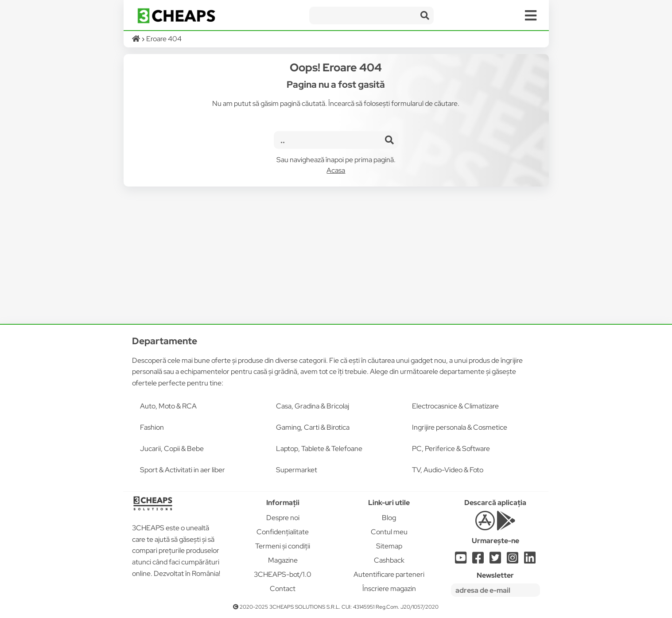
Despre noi (283, 518)
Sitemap (389, 546)
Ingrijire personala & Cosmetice (460, 427)
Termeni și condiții (283, 546)
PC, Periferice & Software (451, 449)
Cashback (389, 560)
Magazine (283, 560)
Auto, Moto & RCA (168, 406)
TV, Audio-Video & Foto (448, 470)
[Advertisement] (336, 255)
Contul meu (389, 532)
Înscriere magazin (389, 589)
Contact (283, 589)
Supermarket (297, 470)
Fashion (152, 427)
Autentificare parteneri (389, 574)
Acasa (336, 170)
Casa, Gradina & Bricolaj (313, 406)
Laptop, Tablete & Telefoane (319, 449)
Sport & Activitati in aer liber (183, 470)
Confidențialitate (283, 532)
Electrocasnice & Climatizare (455, 406)
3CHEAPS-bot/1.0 (283, 574)
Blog (389, 518)
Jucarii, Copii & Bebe (172, 449)
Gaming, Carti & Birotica (313, 427)
